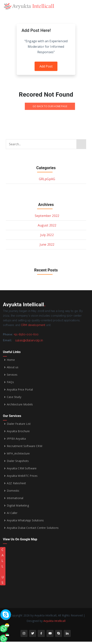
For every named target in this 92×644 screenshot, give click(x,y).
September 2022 (47, 216)
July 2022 (47, 235)
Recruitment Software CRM (25, 446)
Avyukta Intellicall (54, 621)
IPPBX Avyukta (16, 439)
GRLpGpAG (47, 179)
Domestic (13, 491)
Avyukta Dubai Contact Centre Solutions (33, 528)
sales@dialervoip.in (29, 340)
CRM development (33, 325)
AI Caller (12, 513)
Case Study (14, 397)
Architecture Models (20, 404)
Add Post (46, 66)
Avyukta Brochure (18, 431)
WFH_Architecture (18, 454)
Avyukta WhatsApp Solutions (25, 520)
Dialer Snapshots (18, 461)
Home (11, 360)
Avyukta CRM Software (22, 468)
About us (13, 367)
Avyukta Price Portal (20, 390)
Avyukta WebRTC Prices (22, 476)
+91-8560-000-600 (26, 334)
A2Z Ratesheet (16, 483)
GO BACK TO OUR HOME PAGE (50, 106)
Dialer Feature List (19, 424)
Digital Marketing (18, 506)
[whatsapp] (11, 587)
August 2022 (47, 225)
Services (12, 375)
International (15, 498)
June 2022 (47, 244)
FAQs (10, 382)
